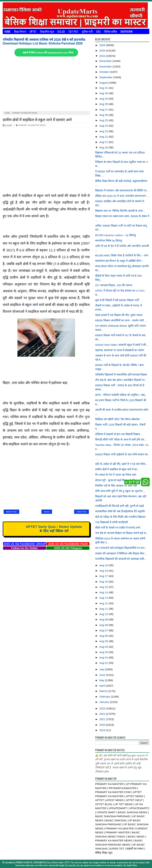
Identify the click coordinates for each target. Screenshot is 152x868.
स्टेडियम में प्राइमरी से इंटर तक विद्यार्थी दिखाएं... (119, 434)
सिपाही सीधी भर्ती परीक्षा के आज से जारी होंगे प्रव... (121, 439)
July (102, 669)
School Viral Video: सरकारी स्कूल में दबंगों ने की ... (122, 345)
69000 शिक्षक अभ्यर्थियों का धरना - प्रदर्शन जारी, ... (121, 320)
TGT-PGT (73, 31)
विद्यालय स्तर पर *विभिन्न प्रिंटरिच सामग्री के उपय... (120, 211)
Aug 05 (104, 641)
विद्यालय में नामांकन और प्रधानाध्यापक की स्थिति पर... (122, 190)
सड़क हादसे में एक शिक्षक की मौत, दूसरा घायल (119, 315)
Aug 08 (104, 625)
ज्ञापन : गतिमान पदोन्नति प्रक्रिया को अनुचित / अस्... (121, 395)
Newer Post (11, 512)
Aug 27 (104, 110)
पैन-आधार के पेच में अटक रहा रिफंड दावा (116, 475)
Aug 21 (104, 142)
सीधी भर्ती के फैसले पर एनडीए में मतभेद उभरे (118, 528)
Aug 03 (104, 652)
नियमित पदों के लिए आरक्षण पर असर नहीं (116, 486)
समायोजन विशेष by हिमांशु (109, 241)
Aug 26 (104, 115)
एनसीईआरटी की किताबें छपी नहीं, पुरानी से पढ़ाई (119, 506)
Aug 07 (104, 630)
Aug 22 (104, 137)
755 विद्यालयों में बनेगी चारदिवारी (112, 522)
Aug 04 (104, 647)
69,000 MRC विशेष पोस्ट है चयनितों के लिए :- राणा (122, 255)
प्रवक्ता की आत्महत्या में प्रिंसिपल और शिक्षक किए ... (121, 553)
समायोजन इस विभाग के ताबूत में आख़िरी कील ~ (119, 261)
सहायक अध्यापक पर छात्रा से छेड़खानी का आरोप (120, 350)
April (102, 686)
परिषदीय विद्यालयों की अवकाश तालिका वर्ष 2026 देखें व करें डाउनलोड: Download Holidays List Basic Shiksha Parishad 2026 (44, 42)
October (105, 72)
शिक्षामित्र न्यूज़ (47, 31)
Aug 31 (104, 88)
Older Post (81, 512)
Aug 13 (104, 598)
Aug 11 (104, 609)
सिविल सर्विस (111, 31)
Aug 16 (104, 582)
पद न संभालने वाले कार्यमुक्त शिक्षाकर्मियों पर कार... (121, 548)
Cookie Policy (132, 865)
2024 (103, 56)
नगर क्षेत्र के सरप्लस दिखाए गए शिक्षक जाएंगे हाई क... (122, 533)
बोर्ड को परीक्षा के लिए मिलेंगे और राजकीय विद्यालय (120, 517)
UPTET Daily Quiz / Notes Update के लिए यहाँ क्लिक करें (46, 529)
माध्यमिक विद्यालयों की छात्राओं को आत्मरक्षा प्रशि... (121, 559)
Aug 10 (104, 614)
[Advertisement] (46, 84)
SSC (98, 31)
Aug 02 (104, 657)
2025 (103, 51)
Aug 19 (104, 565)
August (104, 83)
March (103, 691)
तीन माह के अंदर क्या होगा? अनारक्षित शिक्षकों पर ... (121, 380)
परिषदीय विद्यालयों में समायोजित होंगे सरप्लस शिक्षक (121, 375)
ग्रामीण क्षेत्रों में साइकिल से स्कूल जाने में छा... (117, 469)
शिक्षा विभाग (20, 31)
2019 (103, 730)
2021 (103, 719)
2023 (103, 708)
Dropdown (127, 31)
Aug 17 (104, 576)
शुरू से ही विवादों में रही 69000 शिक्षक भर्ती (117, 300)
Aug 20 (104, 147)
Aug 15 (104, 587)
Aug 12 (104, 603)
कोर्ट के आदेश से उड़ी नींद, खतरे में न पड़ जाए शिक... (121, 464)
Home (7, 31)
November (106, 66)
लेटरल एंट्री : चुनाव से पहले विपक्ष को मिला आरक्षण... (122, 480)
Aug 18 (104, 571)
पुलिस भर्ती (87, 31)
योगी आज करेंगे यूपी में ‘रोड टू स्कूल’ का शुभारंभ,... (120, 491)
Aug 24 (104, 126)
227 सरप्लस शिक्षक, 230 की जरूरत (114, 285)
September (106, 77)
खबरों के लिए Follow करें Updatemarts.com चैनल (48, 53)
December (106, 61)
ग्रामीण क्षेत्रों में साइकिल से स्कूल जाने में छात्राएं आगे (37, 119)
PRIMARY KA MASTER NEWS (31, 125)
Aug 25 (104, 120)
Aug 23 (104, 131)
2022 (103, 714)
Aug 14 (104, 592)
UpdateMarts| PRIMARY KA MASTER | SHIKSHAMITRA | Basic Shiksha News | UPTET (37, 862)
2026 (103, 45)
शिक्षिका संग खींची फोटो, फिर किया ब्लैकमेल (117, 419)
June (103, 675)
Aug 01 (104, 663)
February (105, 697)
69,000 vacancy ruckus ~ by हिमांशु (115, 235)
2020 (103, 725)
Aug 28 (104, 104)
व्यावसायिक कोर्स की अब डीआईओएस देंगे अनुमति (120, 511)
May (102, 680)
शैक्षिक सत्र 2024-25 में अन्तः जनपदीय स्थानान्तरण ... (122, 196)
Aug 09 (104, 619)
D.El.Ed (61, 31)
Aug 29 (104, 99)
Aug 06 (104, 636)
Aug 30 (104, 93)
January (105, 702)
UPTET (33, 31)
